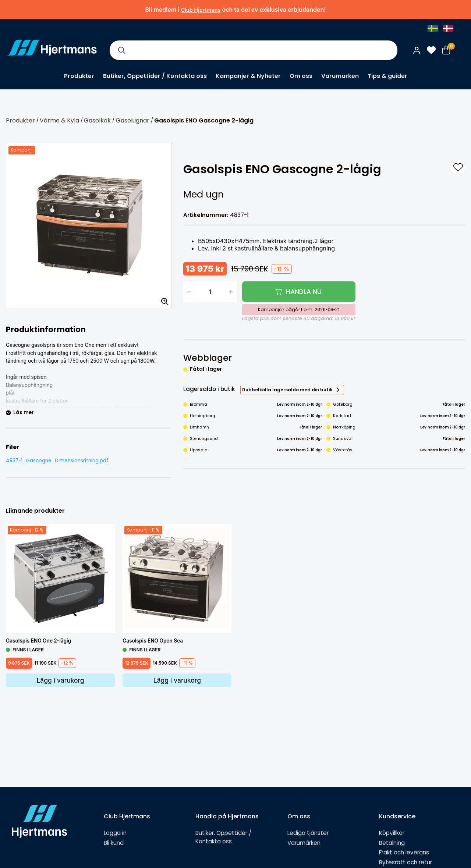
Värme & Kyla (59, 120)
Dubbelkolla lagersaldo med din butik (287, 390)
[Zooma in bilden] (162, 299)
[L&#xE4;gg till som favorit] (458, 167)
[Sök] (121, 50)
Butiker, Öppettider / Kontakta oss (155, 76)
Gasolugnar (133, 120)
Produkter (79, 76)
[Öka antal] (231, 292)
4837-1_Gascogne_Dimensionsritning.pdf (57, 461)
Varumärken (340, 76)
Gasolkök (97, 120)
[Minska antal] (189, 292)
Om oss (301, 76)
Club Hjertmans (201, 10)
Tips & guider (387, 76)
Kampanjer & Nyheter (248, 76)
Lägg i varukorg (60, 680)
